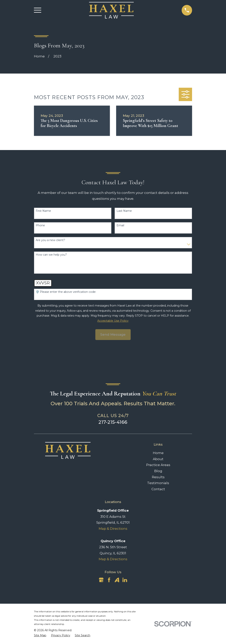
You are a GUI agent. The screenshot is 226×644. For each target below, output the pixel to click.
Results (158, 477)
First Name (43, 211)
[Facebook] (109, 580)
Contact (158, 489)
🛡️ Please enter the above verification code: (66, 292)
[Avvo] (117, 580)
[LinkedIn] (125, 580)
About (158, 459)
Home (158, 453)
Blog (158, 471)
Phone (40, 225)
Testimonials (158, 483)
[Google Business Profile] (101, 580)
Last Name (124, 211)
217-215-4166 (113, 422)
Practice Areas (158, 465)
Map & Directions (113, 529)
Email (120, 225)
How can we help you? (51, 255)
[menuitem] (40, 636)
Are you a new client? (50, 240)
